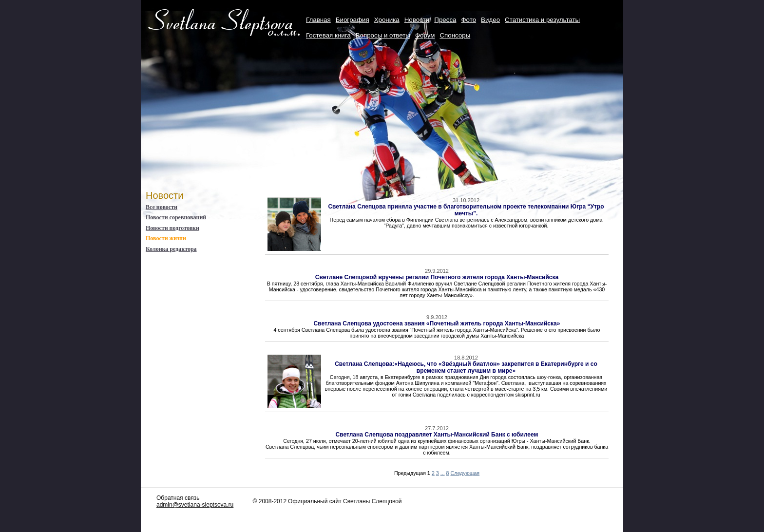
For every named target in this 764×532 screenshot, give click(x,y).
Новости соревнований (176, 217)
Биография (353, 20)
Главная (318, 20)
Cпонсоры (455, 35)
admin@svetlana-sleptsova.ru (195, 505)
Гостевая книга (328, 35)
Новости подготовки (172, 228)
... (443, 473)
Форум (425, 35)
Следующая (465, 473)
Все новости (162, 207)
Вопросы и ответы (383, 35)
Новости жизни (166, 238)
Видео (490, 20)
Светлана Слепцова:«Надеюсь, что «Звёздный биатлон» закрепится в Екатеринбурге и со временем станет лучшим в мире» (466, 367)
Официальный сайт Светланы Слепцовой (345, 501)
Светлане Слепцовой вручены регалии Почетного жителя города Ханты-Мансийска (437, 277)
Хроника (387, 20)
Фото (468, 20)
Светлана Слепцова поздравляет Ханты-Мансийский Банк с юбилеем (437, 435)
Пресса (445, 20)
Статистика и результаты (542, 20)
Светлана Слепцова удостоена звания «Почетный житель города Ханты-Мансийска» (437, 323)
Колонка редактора (171, 249)
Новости (417, 20)
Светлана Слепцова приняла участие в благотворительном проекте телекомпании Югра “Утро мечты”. (466, 210)
